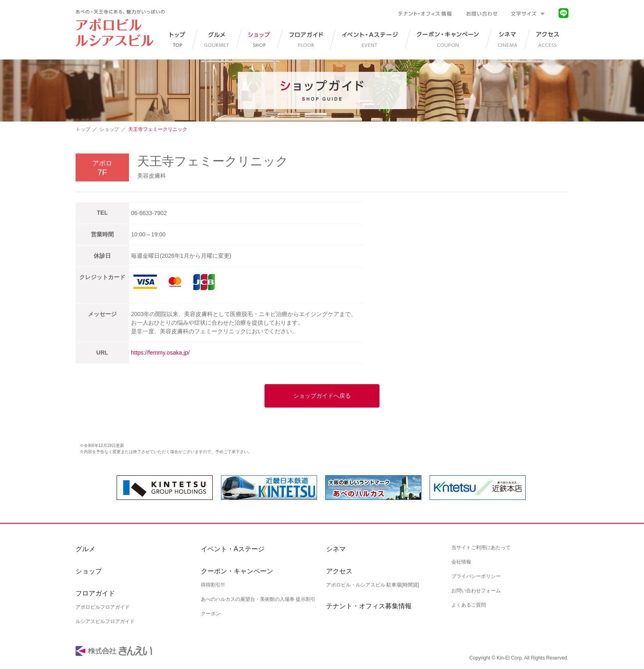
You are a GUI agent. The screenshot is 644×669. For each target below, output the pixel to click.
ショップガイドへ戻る (322, 396)
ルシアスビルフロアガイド (105, 621)
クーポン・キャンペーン (237, 571)
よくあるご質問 (469, 605)
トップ (83, 129)
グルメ (85, 549)
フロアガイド (95, 593)
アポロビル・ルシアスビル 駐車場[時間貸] (373, 585)
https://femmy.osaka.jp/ (160, 353)
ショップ (109, 129)
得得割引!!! (213, 585)
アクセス (339, 571)
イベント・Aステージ (233, 549)
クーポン (211, 614)
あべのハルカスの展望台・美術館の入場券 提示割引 (258, 599)
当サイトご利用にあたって (481, 548)
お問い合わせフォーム (476, 591)
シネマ (336, 549)
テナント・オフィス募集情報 (369, 606)
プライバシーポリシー (476, 576)
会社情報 (461, 562)
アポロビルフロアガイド (103, 607)
